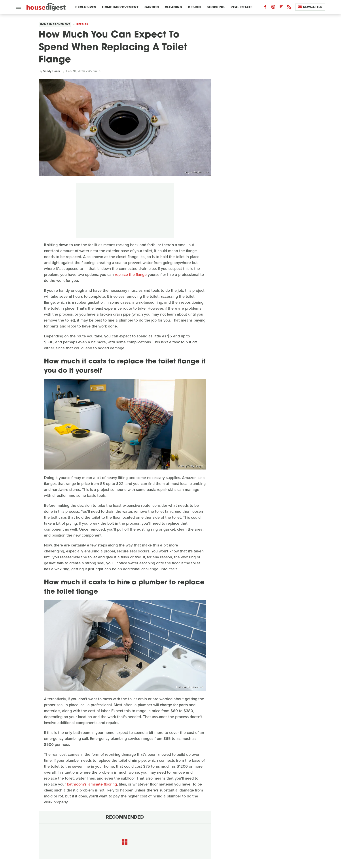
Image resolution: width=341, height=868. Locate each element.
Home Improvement (120, 7)
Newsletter (310, 7)
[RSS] (289, 8)
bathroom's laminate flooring (92, 784)
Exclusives (86, 7)
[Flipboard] (281, 8)
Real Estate (242, 7)
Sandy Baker (52, 71)
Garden (152, 7)
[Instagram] (273, 8)
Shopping (216, 7)
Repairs (82, 24)
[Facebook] (265, 8)
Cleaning (173, 7)
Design (194, 7)
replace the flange (131, 275)
